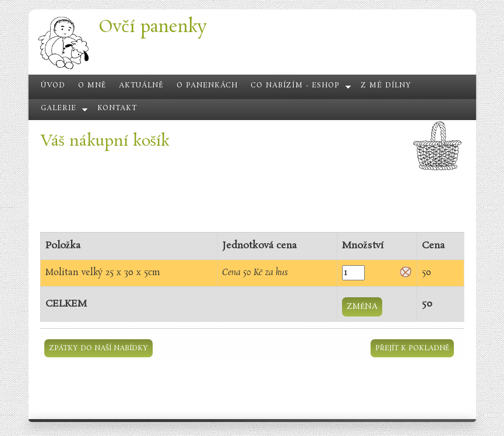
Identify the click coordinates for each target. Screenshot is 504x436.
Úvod (53, 86)
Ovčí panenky (153, 27)
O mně (92, 86)
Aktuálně (141, 86)
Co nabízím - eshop (295, 86)
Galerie (59, 108)
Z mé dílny (386, 86)
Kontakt (117, 108)
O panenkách (207, 86)
